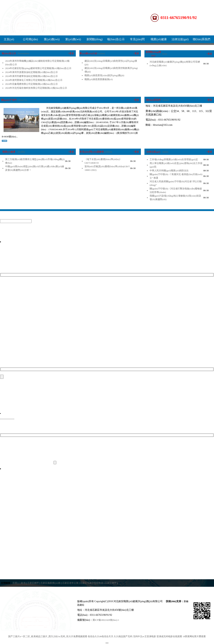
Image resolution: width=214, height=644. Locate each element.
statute (165, 152)
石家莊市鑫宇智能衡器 (92, 583)
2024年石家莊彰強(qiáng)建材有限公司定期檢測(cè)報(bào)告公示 (38, 68)
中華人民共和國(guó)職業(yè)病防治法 (169, 171)
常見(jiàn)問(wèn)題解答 (92, 152)
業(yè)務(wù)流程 (73, 40)
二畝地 (22, 583)
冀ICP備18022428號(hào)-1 (106, 620)
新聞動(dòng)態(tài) (95, 40)
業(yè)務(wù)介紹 (52, 40)
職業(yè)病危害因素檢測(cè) (99, 79)
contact (166, 100)
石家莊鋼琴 (33, 583)
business (101, 53)
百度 (15, 583)
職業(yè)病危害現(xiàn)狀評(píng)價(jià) (104, 75)
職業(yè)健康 (159, 39)
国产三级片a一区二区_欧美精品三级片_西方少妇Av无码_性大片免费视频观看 (48, 637)
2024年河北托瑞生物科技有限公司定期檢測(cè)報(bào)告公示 (36, 88)
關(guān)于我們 (9, 100)
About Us (22, 100)
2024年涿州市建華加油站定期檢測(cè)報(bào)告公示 (31, 76)
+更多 (71, 53)
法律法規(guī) (180, 39)
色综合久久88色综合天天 (100, 637)
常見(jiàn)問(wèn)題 (137, 40)
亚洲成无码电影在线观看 (169, 637)
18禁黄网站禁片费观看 (194, 637)
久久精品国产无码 (123, 637)
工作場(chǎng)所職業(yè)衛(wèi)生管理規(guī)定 (174, 159)
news (165, 54)
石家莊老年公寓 (70, 583)
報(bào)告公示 (116, 39)
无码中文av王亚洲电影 (145, 637)
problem (108, 152)
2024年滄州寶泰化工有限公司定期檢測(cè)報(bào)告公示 (34, 80)
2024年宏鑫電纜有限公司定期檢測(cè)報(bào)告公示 (31, 84)
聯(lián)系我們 (202, 39)
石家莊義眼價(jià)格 (51, 583)
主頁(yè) (9, 39)
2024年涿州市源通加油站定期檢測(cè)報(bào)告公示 (31, 72)
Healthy (21, 152)
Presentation (24, 53)
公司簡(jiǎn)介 (30, 40)
